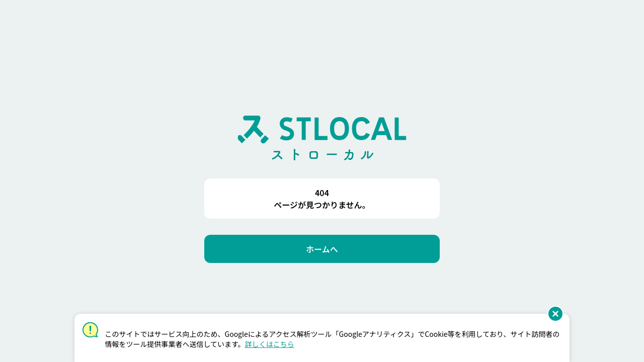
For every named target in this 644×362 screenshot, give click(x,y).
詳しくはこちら (270, 344)
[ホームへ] (322, 249)
